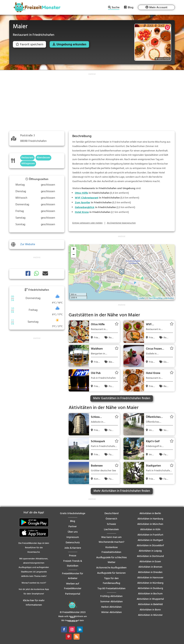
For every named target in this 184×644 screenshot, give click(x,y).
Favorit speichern (29, 45)
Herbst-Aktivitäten (111, 607)
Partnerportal (73, 594)
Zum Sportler (83, 203)
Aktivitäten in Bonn (150, 610)
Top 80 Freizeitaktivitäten (112, 589)
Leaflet (142, 298)
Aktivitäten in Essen (150, 562)
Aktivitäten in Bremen (150, 567)
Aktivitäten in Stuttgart (150, 540)
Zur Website (28, 244)
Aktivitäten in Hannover (150, 578)
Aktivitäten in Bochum (150, 594)
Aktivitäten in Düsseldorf (150, 546)
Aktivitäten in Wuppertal (150, 599)
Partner (73, 527)
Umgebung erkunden (71, 45)
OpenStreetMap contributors (161, 298)
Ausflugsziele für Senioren (111, 573)
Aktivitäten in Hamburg (150, 519)
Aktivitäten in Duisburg (150, 588)
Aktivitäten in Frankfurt (150, 535)
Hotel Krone (82, 212)
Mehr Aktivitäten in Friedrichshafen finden (122, 491)
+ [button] (74, 249)
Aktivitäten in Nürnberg (150, 583)
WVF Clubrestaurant (87, 198)
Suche (116, 8)
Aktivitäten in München (150, 524)
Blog (131, 7)
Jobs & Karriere (73, 548)
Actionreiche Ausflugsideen (111, 568)
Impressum (73, 537)
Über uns (73, 532)
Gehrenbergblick (85, 207)
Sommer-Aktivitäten (112, 602)
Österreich (111, 519)
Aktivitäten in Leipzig (150, 551)
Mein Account (158, 8)
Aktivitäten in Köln (150, 530)
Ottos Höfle (81, 193)
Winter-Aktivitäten (112, 612)
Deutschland (112, 513)
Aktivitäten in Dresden (150, 572)
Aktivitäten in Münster (150, 615)
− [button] (74, 255)
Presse (73, 556)
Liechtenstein (111, 530)
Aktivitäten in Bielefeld (150, 604)
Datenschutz (73, 543)
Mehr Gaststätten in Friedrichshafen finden (122, 398)
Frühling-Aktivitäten (111, 596)
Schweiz (111, 524)
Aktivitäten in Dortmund (150, 556)
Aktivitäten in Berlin (150, 513)
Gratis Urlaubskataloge (73, 513)
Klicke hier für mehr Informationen (34, 603)
